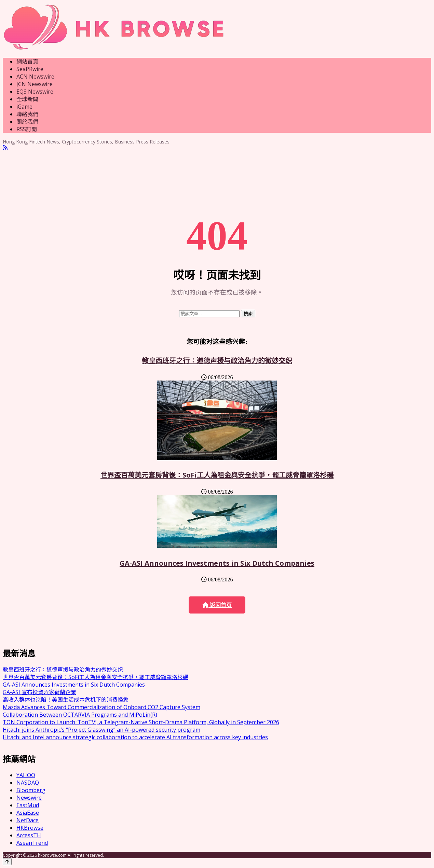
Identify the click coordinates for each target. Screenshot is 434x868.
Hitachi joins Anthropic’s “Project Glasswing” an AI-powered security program (101, 730)
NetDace (28, 820)
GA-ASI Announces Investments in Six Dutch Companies (217, 563)
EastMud (28, 805)
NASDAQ (28, 783)
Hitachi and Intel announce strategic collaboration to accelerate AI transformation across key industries (135, 737)
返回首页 (217, 605)
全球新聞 (27, 99)
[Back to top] (7, 862)
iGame (24, 107)
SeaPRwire (30, 69)
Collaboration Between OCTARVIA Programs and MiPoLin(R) (80, 715)
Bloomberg (31, 790)
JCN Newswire (35, 84)
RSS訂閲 (27, 129)
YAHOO (26, 775)
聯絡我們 (27, 114)
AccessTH (29, 835)
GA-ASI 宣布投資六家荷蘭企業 (39, 692)
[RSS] (5, 148)
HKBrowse (30, 828)
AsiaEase (28, 813)
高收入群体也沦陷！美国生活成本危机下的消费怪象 (66, 700)
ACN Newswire (35, 77)
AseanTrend (32, 843)
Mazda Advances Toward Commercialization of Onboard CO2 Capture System (101, 707)
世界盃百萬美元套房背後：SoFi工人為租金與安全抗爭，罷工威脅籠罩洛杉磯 (217, 475)
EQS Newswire (35, 92)
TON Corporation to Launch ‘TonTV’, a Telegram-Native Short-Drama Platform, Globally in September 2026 (141, 722)
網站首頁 (27, 61)
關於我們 (27, 122)
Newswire (29, 798)
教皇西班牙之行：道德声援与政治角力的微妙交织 (217, 361)
